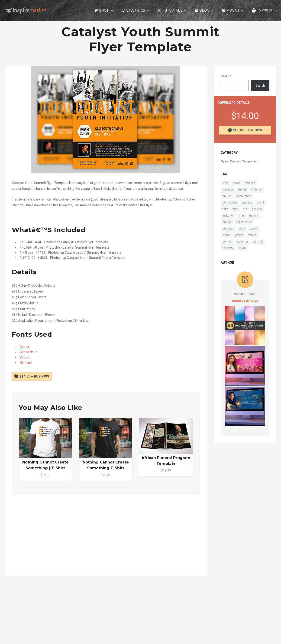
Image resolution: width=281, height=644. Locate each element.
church (227, 196)
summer (243, 242)
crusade (247, 203)
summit (258, 242)
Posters (235, 161)
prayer (239, 235)
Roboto (25, 357)
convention (230, 203)
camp (237, 183)
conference (244, 196)
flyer (236, 209)
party (242, 229)
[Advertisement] (106, 534)
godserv (257, 209)
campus (250, 183)
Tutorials (172, 10)
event (260, 203)
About (233, 10)
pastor (254, 229)
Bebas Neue (29, 352)
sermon (228, 242)
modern (254, 216)
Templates (249, 161)
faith (225, 209)
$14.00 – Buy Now (34, 376)
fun (245, 209)
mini (242, 216)
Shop (104, 10)
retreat (252, 235)
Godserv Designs (245, 301)
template (228, 248)
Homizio (26, 362)
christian (257, 190)
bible (225, 183)
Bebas (24, 347)
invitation (228, 216)
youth (242, 248)
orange (227, 222)
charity (242, 190)
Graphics (136, 10)
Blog (205, 10)
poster (227, 235)
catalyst (228, 190)
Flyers (225, 161)
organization (244, 222)
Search (226, 76)
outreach (228, 229)
